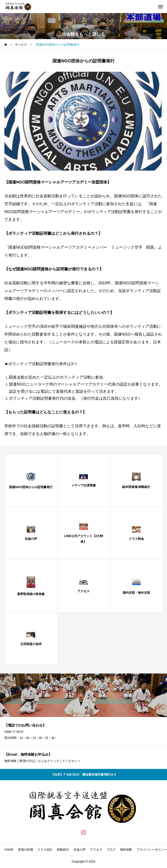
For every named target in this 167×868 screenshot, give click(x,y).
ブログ (111, 850)
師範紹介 (63, 850)
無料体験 (126, 850)
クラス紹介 (45, 850)
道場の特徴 (25, 850)
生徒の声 (80, 850)
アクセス (96, 850)
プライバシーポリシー (152, 850)
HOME (9, 850)
